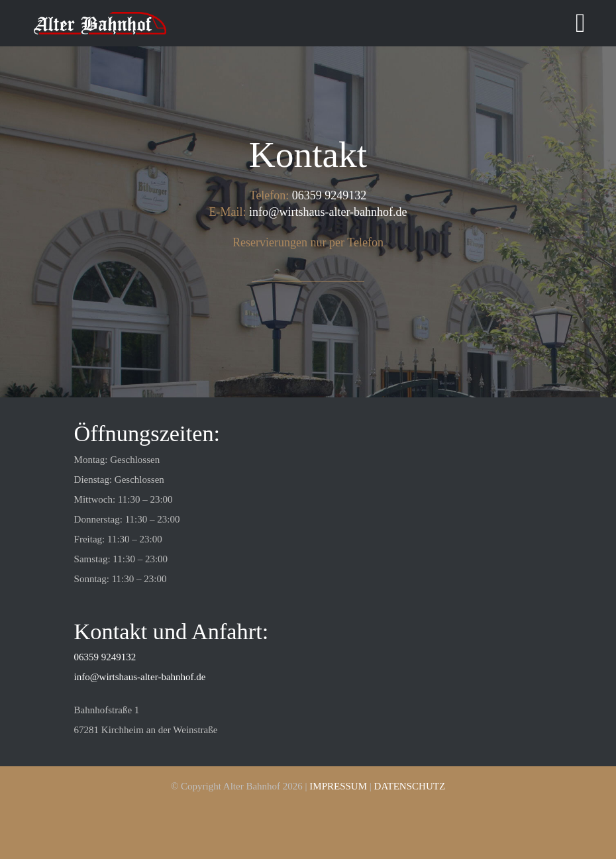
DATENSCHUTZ (410, 786)
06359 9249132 (330, 195)
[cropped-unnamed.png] (100, 17)
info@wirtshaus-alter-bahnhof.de (328, 212)
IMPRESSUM (338, 786)
